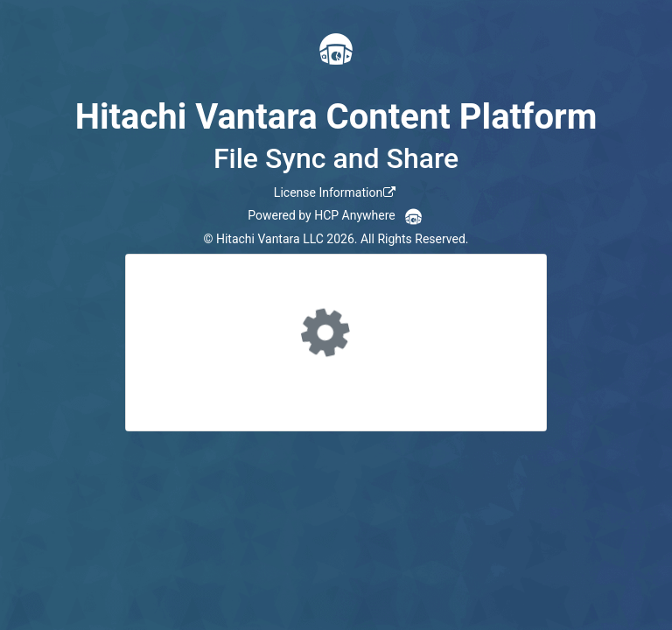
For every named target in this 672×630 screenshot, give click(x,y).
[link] (336, 192)
